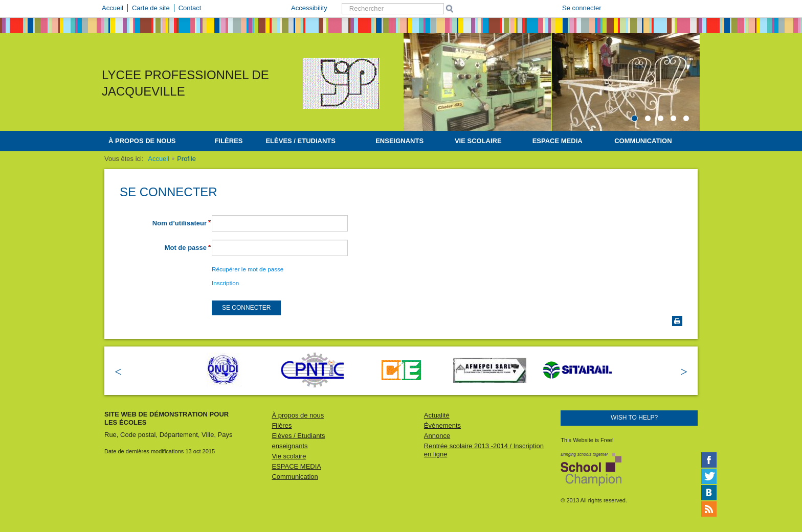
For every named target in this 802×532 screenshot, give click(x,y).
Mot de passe (186, 248)
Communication (643, 141)
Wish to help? (634, 418)
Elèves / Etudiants (300, 141)
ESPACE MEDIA (558, 141)
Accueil (159, 159)
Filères (229, 141)
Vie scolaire (478, 141)
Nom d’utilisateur (180, 223)
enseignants (399, 141)
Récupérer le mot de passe (248, 269)
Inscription (225, 283)
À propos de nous (142, 141)
